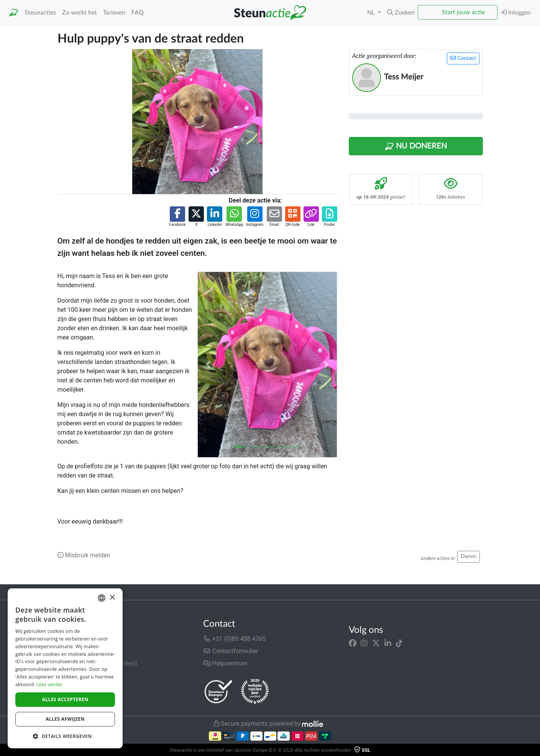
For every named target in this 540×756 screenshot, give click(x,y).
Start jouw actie (463, 12)
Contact (463, 58)
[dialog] (65, 668)
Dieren (469, 557)
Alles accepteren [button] (65, 699)
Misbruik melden (84, 555)
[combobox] (102, 598)
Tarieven (114, 13)
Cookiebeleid (75, 700)
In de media (73, 651)
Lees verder (50, 684)
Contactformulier (231, 651)
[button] (401, 13)
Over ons (70, 639)
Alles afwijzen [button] (65, 719)
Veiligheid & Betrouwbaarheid (97, 663)
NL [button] (372, 13)
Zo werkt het (80, 13)
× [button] (112, 598)
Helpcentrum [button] (225, 663)
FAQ (138, 13)
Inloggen (516, 12)
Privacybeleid (76, 688)
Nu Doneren (416, 147)
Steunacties (40, 13)
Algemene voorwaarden (90, 676)
